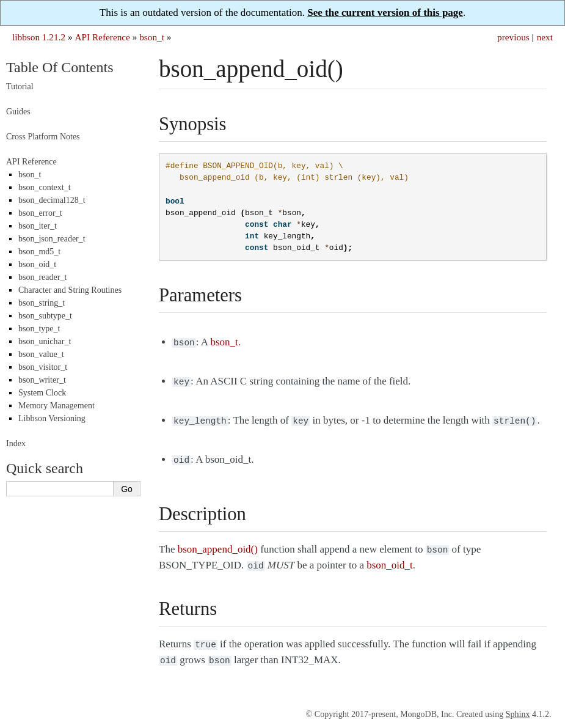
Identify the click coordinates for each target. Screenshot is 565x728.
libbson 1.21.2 (39, 37)
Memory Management (56, 406)
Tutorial (20, 86)
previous (513, 37)
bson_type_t (39, 329)
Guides (18, 112)
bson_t (152, 37)
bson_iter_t (38, 226)
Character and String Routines (70, 290)
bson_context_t (45, 187)
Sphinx (518, 704)
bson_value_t (41, 354)
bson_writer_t (42, 380)
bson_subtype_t (45, 316)
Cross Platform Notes (43, 137)
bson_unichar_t (45, 341)
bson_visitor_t (43, 367)
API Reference (102, 37)
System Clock (42, 393)
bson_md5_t (39, 252)
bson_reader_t (42, 277)
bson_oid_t (37, 264)
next (545, 37)
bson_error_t (40, 213)
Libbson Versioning (52, 418)
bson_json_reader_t (52, 239)
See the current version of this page (385, 13)
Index (16, 443)
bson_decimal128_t (52, 200)
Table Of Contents (60, 67)
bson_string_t (42, 303)
